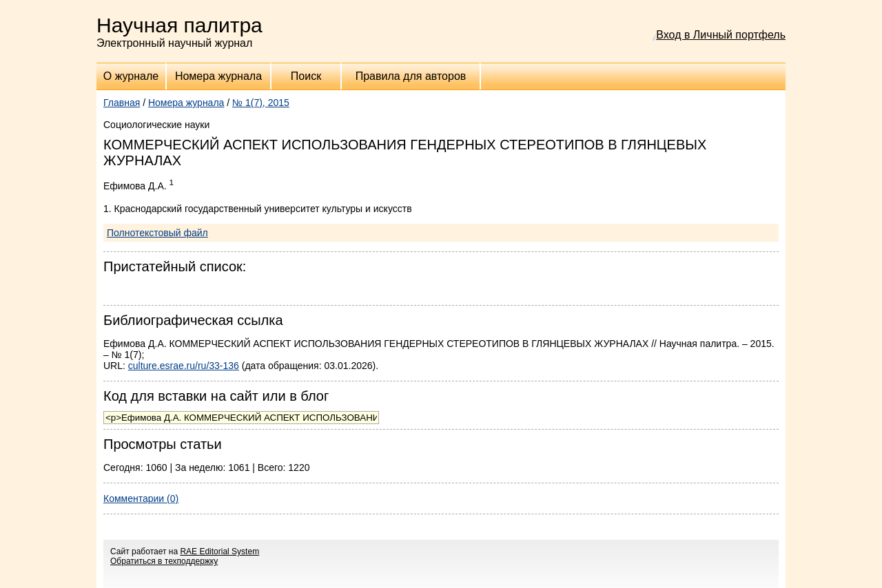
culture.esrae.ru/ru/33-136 (184, 366)
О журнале (131, 76)
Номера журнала (218, 76)
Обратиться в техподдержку (164, 561)
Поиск (306, 76)
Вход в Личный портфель (721, 35)
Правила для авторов (411, 76)
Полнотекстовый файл (157, 233)
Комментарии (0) (141, 498)
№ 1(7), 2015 (261, 103)
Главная (122, 103)
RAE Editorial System (219, 552)
